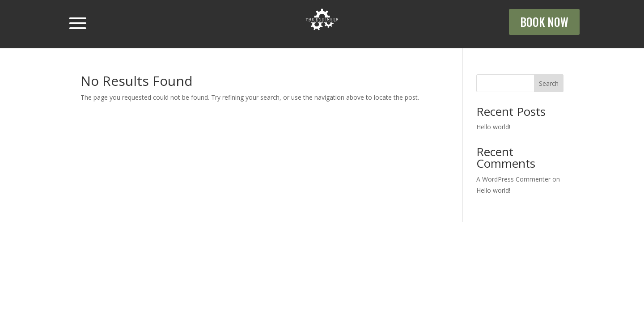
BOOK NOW (544, 22)
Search (549, 83)
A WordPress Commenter (513, 179)
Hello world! (493, 127)
